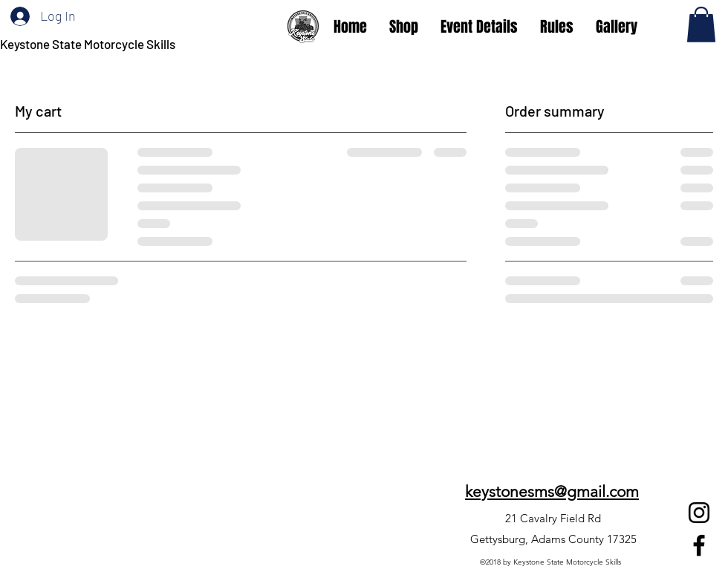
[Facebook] (699, 545)
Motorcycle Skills (130, 44)
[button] (701, 25)
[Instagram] (699, 513)
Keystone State (42, 44)
